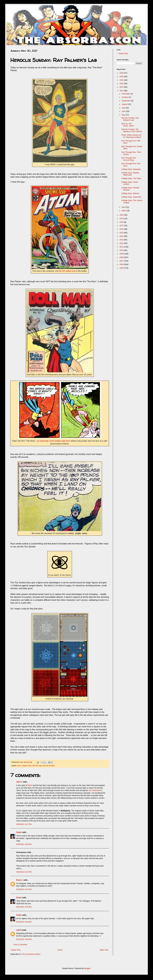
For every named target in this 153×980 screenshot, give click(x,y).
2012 (122, 243)
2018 (122, 222)
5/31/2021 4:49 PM (24, 939)
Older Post (104, 950)
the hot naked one (67, 271)
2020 (122, 215)
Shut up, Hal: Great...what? (128, 125)
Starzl (30, 785)
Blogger (87, 968)
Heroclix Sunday (49, 766)
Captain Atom (27, 766)
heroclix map (37, 766)
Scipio (19, 832)
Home (60, 950)
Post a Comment (20, 945)
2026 (122, 73)
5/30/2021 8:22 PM (24, 872)
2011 (122, 247)
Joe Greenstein (95, 790)
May (124, 115)
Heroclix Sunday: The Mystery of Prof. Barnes (132, 130)
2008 (122, 257)
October (125, 97)
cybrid (19, 930)
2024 (122, 80)
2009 (122, 254)
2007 (122, 261)
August (125, 104)
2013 (122, 240)
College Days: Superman (131, 197)
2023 (122, 84)
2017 (122, 226)
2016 (122, 229)
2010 (122, 250)
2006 (122, 264)
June (124, 111)
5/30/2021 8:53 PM (24, 889)
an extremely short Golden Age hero (53, 441)
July (124, 108)
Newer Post (16, 950)
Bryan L (20, 880)
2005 (122, 268)
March (124, 211)
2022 (122, 87)
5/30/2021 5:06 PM (24, 844)
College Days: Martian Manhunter (130, 174)
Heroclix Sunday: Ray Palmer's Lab (130, 119)
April (124, 207)
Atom (19, 766)
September (126, 101)
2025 (122, 77)
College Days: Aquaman (131, 169)
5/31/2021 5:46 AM (24, 922)
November (126, 94)
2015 (122, 233)
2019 (122, 218)
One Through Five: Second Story (129, 159)
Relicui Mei (123, 54)
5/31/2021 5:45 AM (24, 907)
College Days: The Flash (131, 178)
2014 (122, 236)
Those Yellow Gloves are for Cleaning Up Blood (131, 136)
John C (19, 782)
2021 (122, 91)
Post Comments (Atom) (31, 954)
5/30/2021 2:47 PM (24, 824)
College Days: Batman (130, 193)
